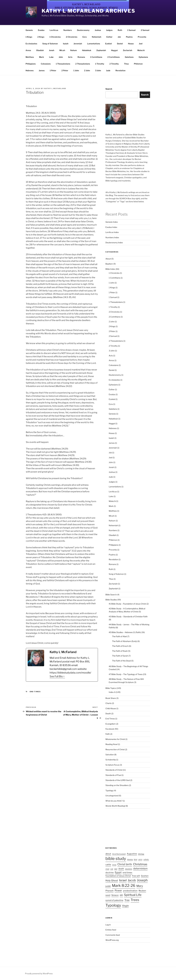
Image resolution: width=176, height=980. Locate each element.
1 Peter (53, 70)
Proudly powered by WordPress (39, 973)
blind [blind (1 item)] (135, 859)
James (42, 70)
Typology (109, 790)
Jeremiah (78, 44)
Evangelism (111, 724)
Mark (41, 57)
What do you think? (114, 801)
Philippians (31, 64)
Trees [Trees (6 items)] (135, 900)
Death (108, 713)
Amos (28, 50)
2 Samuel (145, 30)
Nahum (74, 50)
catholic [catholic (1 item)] (146, 859)
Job (119, 37)
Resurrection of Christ (115, 749)
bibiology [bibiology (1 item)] (141, 854)
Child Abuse (111, 708)
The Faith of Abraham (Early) (125, 641)
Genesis (29, 30)
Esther (109, 37)
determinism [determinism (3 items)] (140, 869)
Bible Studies (111, 600)
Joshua (98, 30)
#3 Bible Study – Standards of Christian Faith (128, 616)
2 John (87, 70)
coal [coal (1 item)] (112, 869)
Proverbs (142, 37)
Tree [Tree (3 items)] (127, 900)
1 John (76, 70)
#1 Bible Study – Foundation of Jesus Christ (127, 604)
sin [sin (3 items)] (121, 895)
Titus (126, 64)
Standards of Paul (113, 775)
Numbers (68, 30)
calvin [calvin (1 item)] (140, 859)
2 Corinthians (114, 57)
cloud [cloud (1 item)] (107, 869)
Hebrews (30, 70)
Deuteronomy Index (114, 242)
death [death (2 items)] (121, 869)
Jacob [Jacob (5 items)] (132, 880)
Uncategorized (112, 796)
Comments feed (113, 935)
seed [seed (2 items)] (108, 895)
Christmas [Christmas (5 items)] (140, 864)
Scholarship (111, 760)
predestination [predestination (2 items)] (130, 891)
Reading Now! (112, 744)
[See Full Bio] (64, 676)
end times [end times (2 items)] (127, 873)
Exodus (41, 30)
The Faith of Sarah (120, 656)
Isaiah (66, 44)
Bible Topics (111, 688)
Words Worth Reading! (115, 806)
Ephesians (143, 57)
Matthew (30, 57)
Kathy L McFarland (55, 88)
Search (109, 89)
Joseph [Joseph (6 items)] (142, 880)
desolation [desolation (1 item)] (129, 869)
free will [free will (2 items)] (136, 876)
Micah (62, 50)
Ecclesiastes (31, 44)
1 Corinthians (96, 57)
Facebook (110, 729)
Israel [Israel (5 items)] (123, 880)
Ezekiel (108, 44)
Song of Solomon (50, 44)
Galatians (129, 57)
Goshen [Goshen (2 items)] (145, 876)
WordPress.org (112, 940)
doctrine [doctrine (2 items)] (110, 873)
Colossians (46, 64)
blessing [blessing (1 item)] (130, 859)
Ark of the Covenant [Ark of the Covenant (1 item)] (119, 854)
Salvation (110, 755)
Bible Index (110, 269)
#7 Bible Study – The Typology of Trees (126, 674)
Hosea (131, 44)
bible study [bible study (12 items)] (116, 859)
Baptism (109, 264)
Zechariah (128, 50)
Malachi (141, 50)
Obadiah (40, 50)
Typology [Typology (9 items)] (113, 905)
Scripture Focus (112, 765)
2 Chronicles (72, 37)
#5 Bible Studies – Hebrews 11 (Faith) (125, 632)
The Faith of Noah (120, 651)
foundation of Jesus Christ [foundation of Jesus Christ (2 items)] (118, 876)
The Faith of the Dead (121, 661)
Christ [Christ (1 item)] (114, 865)
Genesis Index (112, 222)
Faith (108, 734)
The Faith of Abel (119, 636)
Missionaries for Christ (115, 739)
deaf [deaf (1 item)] (116, 869)
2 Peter (65, 70)
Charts (108, 703)
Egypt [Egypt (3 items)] (118, 872)
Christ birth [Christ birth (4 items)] (125, 864)
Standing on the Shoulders (117, 785)
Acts (70, 57)
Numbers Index (112, 237)
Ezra (85, 37)
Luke (51, 57)
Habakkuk (87, 50)
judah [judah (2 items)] (108, 886)
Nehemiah (97, 37)
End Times (35, 692)
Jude (108, 70)
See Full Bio (56, 676)
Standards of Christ (114, 770)
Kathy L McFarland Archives (88, 11)
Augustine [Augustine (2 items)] (132, 854)
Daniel (120, 44)
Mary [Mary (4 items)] (140, 886)
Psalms (129, 37)
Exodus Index (111, 227)
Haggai (114, 50)
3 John (98, 70)
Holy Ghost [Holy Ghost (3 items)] (112, 880)
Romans (81, 57)
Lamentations (94, 44)
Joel (141, 44)
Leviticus (54, 30)
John (61, 57)
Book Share (111, 698)
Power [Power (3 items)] (118, 890)
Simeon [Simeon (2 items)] (115, 895)
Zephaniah (101, 50)
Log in (108, 925)
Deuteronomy (83, 30)
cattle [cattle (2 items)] (108, 865)
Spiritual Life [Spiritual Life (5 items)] (133, 895)
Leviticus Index (112, 232)
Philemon (138, 64)
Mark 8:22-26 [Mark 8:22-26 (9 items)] (124, 886)
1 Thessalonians (63, 64)
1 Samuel (131, 30)
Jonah (52, 50)
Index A (112, 692)
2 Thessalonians (83, 64)
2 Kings (41, 37)
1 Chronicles (55, 37)
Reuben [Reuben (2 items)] (142, 891)
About (108, 259)
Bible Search (111, 595)
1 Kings (29, 37)
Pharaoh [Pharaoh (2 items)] (110, 891)
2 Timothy (114, 64)
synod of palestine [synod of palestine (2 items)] (114, 900)
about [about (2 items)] (108, 854)
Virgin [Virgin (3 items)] (125, 906)
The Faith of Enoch (120, 646)
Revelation (120, 70)
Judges (109, 30)
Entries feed (111, 930)
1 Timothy (100, 64)
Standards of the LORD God (118, 780)
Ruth (120, 30)
